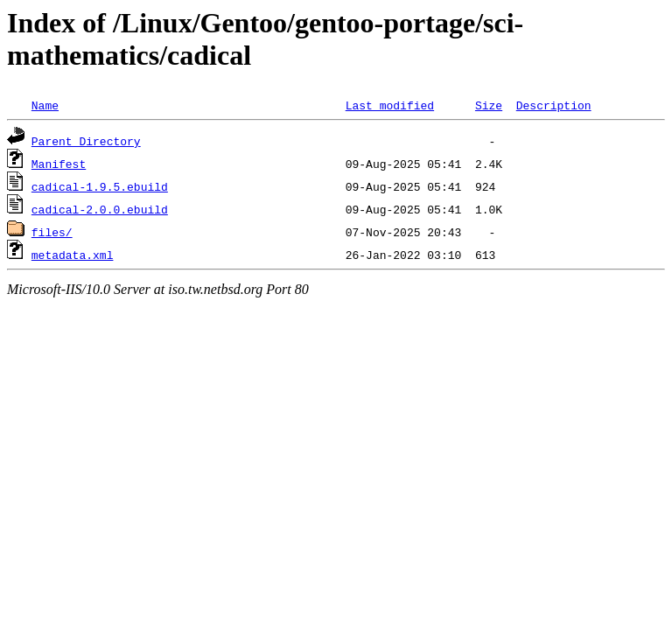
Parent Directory (86, 141)
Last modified (390, 105)
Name (45, 105)
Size (489, 105)
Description (554, 105)
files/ (52, 232)
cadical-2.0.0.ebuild (100, 209)
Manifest (59, 164)
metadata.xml (73, 255)
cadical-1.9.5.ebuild (100, 186)
